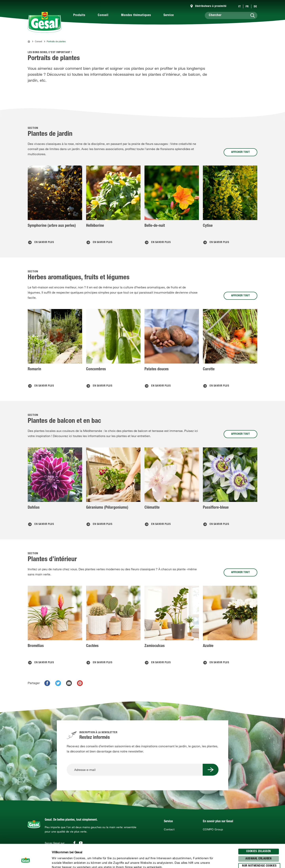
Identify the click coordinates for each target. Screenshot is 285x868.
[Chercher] (231, 15)
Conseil (103, 15)
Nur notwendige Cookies (259, 843)
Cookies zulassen (259, 828)
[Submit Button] (211, 770)
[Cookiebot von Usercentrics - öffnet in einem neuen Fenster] (26, 860)
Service (169, 15)
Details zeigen (206, 860)
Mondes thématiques (136, 15)
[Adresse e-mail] (135, 770)
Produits (79, 15)
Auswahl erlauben (258, 835)
